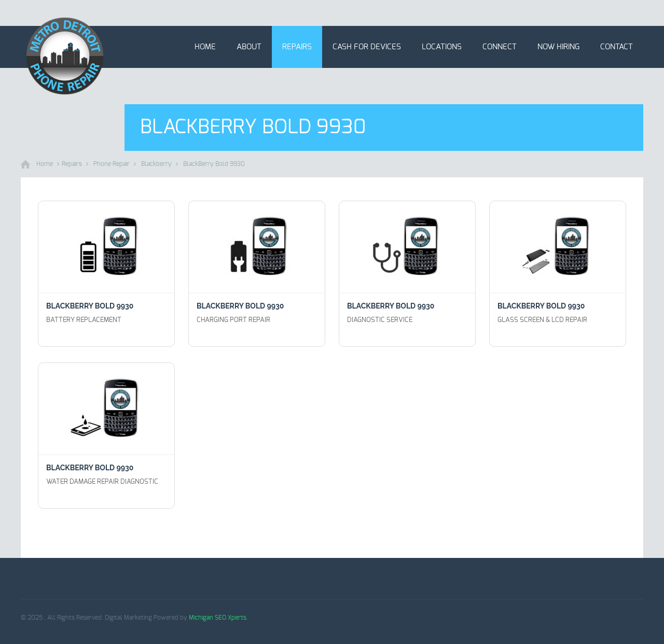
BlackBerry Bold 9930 (214, 164)
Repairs (297, 47)
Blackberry (156, 164)
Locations (442, 47)
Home (205, 47)
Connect (500, 47)
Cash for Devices (367, 47)
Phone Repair (112, 164)
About (249, 47)
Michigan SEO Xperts (218, 618)
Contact (617, 47)
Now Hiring (558, 47)
